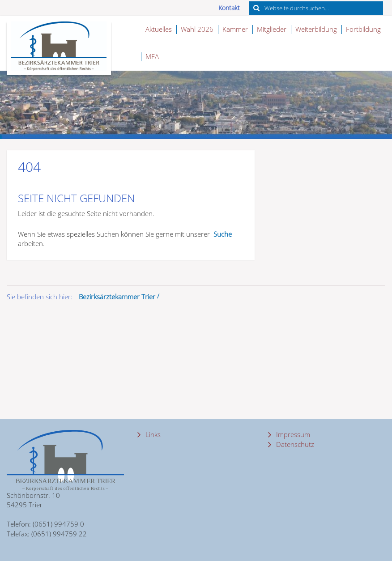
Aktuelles (159, 29)
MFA (152, 56)
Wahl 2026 (197, 29)
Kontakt (229, 8)
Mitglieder (272, 29)
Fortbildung (363, 29)
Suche (223, 234)
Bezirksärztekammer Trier (117, 297)
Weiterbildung (316, 29)
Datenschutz (294, 444)
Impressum (292, 434)
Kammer (235, 29)
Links (152, 434)
